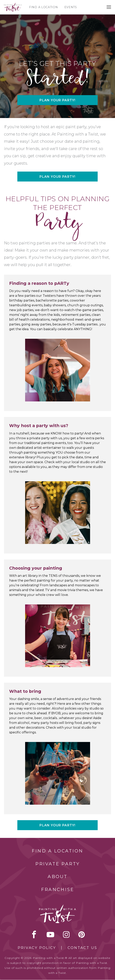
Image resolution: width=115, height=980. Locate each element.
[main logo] (13, 5)
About (58, 877)
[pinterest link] (82, 934)
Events (71, 7)
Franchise (58, 890)
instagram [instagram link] (66, 934)
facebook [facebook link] (34, 934)
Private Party (58, 864)
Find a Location (44, 7)
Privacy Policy (37, 948)
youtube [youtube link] (50, 934)
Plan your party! (57, 100)
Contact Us (82, 948)
